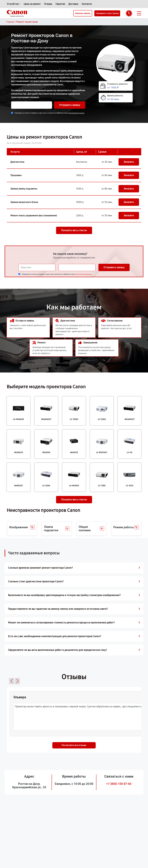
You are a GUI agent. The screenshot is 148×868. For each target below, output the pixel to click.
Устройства (13, 4)
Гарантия (60, 4)
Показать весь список (74, 230)
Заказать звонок (83, 13)
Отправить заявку (70, 105)
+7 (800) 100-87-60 (119, 784)
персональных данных (76, 113)
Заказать (129, 162)
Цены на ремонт (32, 4)
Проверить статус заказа (107, 13)
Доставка (73, 4)
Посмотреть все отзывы (74, 745)
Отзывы (48, 4)
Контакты (87, 4)
